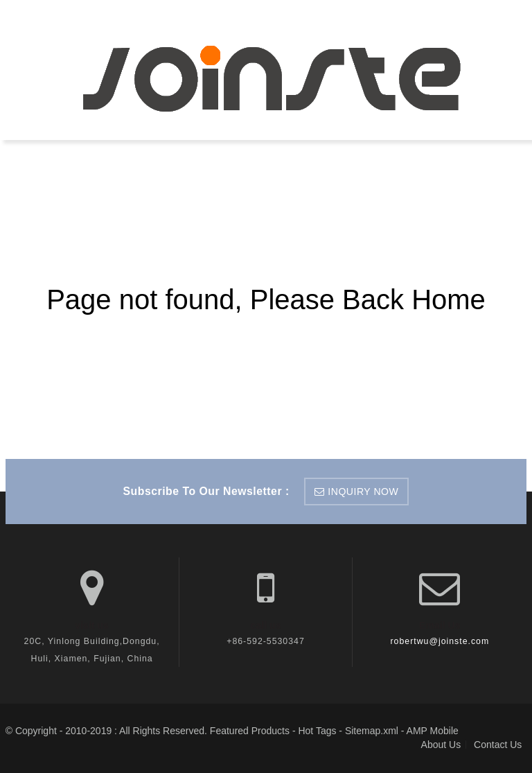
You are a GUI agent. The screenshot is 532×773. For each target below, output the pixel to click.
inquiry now (363, 492)
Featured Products (250, 731)
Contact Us (498, 745)
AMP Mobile (433, 731)
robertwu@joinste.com (440, 641)
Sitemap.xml (372, 731)
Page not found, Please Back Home (266, 299)
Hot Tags (317, 731)
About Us (441, 745)
